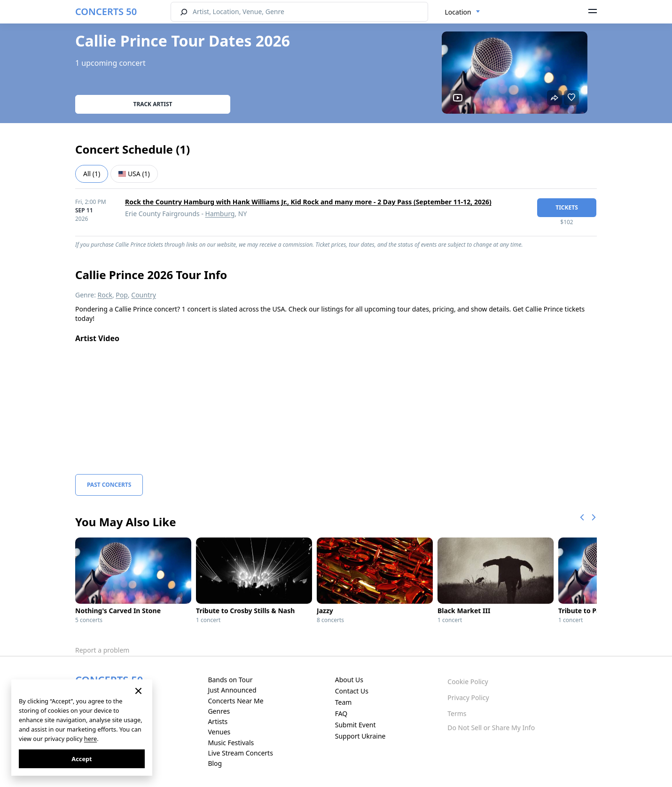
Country (144, 295)
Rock (105, 295)
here (90, 739)
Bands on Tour (230, 680)
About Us (349, 680)
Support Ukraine (360, 736)
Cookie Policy (468, 682)
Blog (215, 763)
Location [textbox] (458, 12)
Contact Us (352, 691)
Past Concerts (109, 485)
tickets (567, 207)
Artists (218, 721)
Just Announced (232, 690)
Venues (219, 732)
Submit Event (356, 725)
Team (344, 702)
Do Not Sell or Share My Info (491, 728)
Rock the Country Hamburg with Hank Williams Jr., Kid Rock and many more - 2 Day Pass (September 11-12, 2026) (308, 202)
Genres (219, 711)
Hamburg (220, 214)
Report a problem (102, 650)
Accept (82, 759)
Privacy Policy (468, 697)
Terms (457, 713)
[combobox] (463, 12)
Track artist (153, 104)
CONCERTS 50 (106, 12)
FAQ (341, 713)
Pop (122, 295)
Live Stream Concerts (240, 753)
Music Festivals (231, 743)
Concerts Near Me (235, 701)
